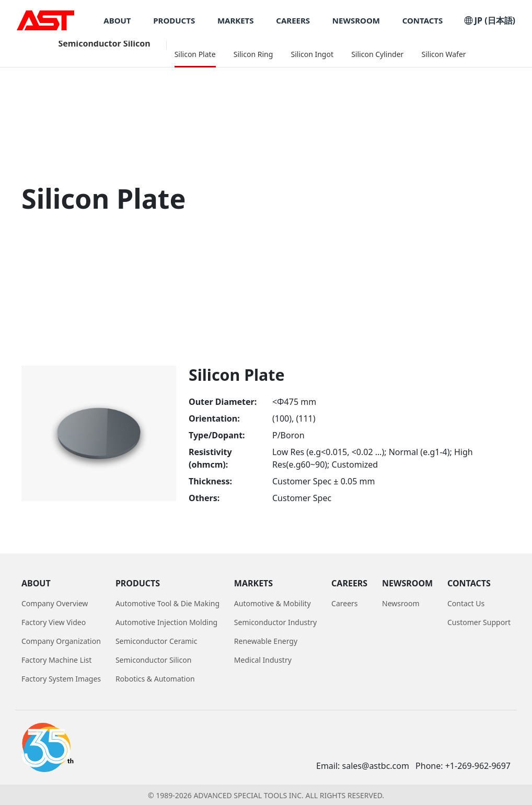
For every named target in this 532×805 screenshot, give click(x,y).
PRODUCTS (174, 21)
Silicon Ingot (312, 54)
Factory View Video (54, 622)
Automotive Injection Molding (166, 622)
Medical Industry (263, 660)
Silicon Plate (195, 54)
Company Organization (61, 641)
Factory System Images (61, 679)
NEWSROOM (356, 21)
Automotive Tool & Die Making (167, 603)
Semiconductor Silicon (104, 43)
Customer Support (479, 622)
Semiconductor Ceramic (157, 641)
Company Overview (55, 603)
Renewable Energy (266, 641)
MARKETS (236, 21)
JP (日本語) (490, 20)
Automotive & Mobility (273, 603)
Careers (344, 603)
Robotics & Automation (155, 679)
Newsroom (401, 603)
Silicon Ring (253, 54)
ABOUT (117, 21)
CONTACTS (423, 21)
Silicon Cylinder (377, 54)
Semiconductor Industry (275, 622)
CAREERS (293, 21)
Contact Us (466, 603)
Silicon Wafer (444, 54)
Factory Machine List (56, 660)
